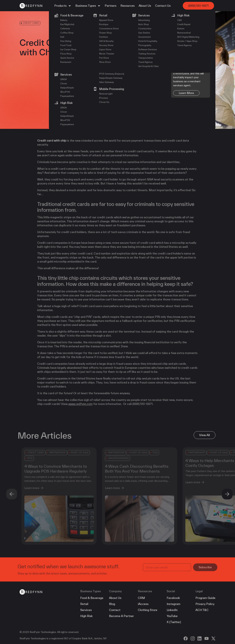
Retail (84, 604)
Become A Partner (121, 616)
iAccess (143, 604)
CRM (141, 598)
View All (205, 435)
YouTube (172, 616)
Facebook (173, 598)
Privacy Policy (205, 604)
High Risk (86, 616)
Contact (115, 610)
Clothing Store (148, 610)
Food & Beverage (92, 598)
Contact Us (163, 6)
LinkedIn (172, 610)
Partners (111, 6)
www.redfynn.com (80, 404)
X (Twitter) (174, 622)
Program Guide (205, 598)
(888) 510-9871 (198, 6)
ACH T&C (202, 610)
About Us (145, 6)
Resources (128, 6)
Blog (112, 604)
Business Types (88, 6)
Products (63, 6)
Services (86, 610)
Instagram (174, 604)
